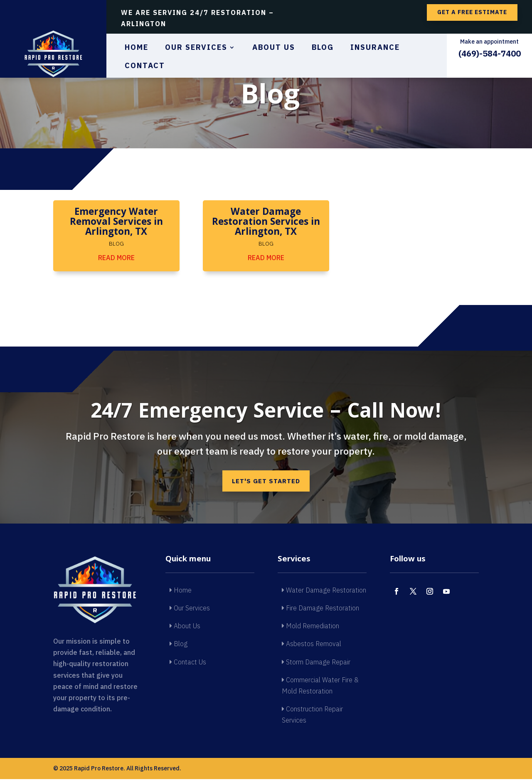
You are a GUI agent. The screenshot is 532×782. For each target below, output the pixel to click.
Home (137, 48)
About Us (274, 48)
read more (116, 258)
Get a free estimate (472, 12)
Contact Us (188, 664)
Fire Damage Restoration (320, 610)
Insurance (375, 48)
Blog (323, 48)
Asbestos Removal (312, 647)
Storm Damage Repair (316, 664)
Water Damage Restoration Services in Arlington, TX (266, 223)
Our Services (196, 48)
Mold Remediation (310, 628)
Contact (145, 66)
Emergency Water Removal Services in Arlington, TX (116, 223)
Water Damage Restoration (324, 593)
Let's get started (266, 482)
